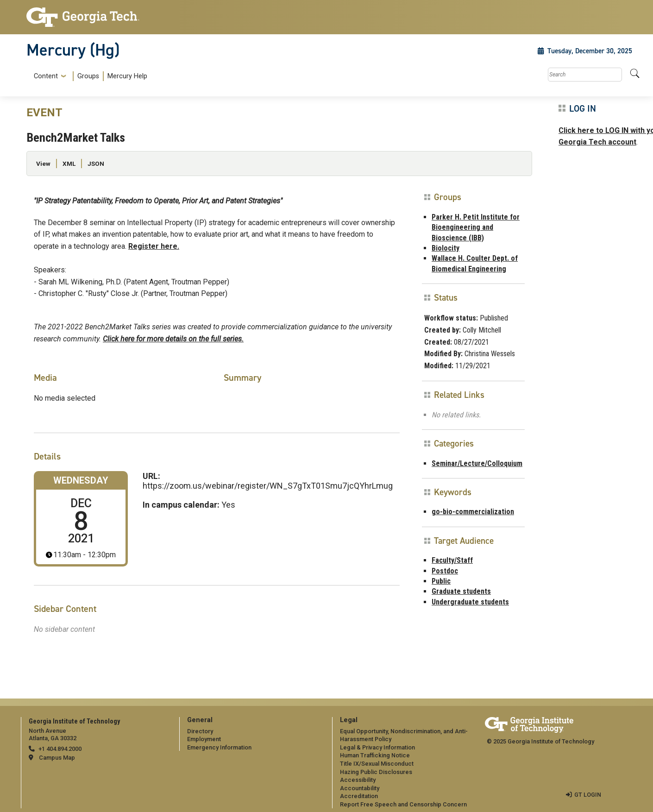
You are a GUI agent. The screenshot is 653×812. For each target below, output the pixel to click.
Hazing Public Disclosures (376, 772)
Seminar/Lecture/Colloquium (477, 463)
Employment (204, 739)
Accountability (360, 788)
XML (69, 164)
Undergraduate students (470, 602)
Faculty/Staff (452, 560)
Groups (88, 76)
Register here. (154, 246)
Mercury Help (127, 76)
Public (441, 581)
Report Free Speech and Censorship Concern (403, 804)
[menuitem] (89, 76)
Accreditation (359, 796)
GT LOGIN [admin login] (588, 795)
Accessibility (358, 780)
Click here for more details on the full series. (173, 339)
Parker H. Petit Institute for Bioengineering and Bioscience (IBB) (476, 227)
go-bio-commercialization (473, 512)
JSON (96, 164)
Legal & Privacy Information (377, 747)
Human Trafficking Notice (375, 755)
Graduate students (461, 591)
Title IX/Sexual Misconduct (377, 764)
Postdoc (445, 571)
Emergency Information (219, 747)
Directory (200, 731)
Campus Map (57, 758)
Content (46, 76)
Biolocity (446, 248)
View (43, 164)
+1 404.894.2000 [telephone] (60, 749)
